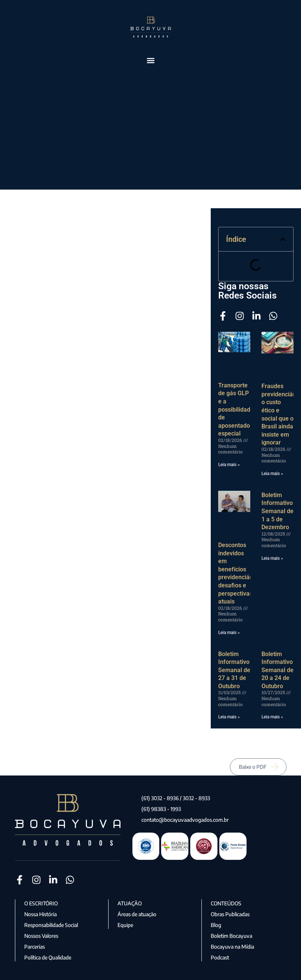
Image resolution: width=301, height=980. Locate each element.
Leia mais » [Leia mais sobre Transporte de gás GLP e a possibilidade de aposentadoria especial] (229, 465)
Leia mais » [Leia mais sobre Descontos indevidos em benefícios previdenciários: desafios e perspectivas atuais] (229, 633)
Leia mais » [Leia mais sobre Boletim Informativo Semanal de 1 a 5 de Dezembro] (272, 558)
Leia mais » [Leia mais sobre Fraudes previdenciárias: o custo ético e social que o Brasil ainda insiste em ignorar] (272, 474)
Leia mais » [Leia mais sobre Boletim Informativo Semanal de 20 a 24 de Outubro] (272, 717)
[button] (150, 60)
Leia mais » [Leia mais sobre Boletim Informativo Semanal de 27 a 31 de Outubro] (229, 717)
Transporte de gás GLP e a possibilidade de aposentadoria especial (238, 410)
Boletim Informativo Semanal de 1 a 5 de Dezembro (278, 511)
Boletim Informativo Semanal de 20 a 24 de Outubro (278, 670)
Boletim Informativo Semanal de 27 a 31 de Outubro (234, 670)
